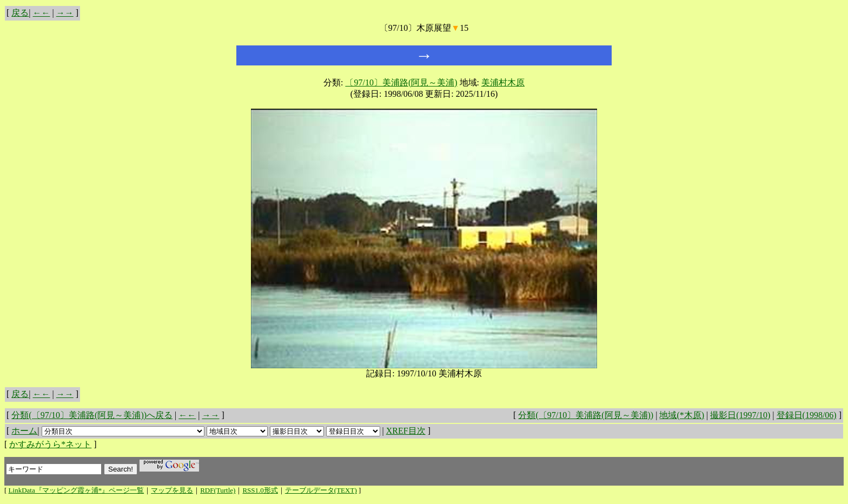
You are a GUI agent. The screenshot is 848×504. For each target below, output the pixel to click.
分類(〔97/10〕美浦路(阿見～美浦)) (586, 415)
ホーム (24, 431)
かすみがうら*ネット (50, 444)
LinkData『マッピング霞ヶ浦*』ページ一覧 (77, 490)
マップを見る (172, 490)
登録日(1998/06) (807, 415)
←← (42, 13)
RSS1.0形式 (260, 490)
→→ (65, 13)
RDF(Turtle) (218, 490)
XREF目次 (406, 431)
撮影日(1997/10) (740, 415)
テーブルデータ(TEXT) (321, 490)
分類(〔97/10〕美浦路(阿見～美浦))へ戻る (92, 415)
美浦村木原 (503, 82)
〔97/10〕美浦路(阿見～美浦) (401, 82)
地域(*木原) (682, 415)
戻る (20, 13)
